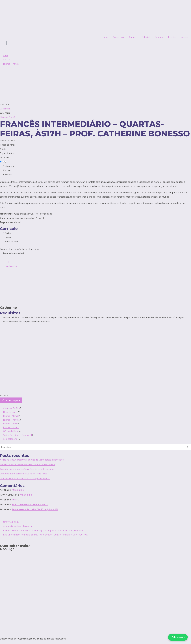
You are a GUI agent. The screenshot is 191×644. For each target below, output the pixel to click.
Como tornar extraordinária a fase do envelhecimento (27, 469)
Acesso (185, 37)
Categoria (5, 113)
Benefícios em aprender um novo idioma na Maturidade (28, 464)
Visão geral (9, 166)
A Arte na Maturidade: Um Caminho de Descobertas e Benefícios (32, 460)
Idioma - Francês (8, 117)
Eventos (172, 37)
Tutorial (145, 37)
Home (105, 37)
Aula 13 (16, 500)
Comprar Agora (11, 400)
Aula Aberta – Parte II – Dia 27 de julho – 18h (35, 509)
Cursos (133, 37)
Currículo (8, 170)
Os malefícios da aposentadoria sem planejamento (25, 478)
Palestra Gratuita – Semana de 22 (30, 504)
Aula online (18, 490)
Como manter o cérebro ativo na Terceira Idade (24, 474)
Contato (159, 37)
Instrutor (5, 104)
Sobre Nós (118, 37)
